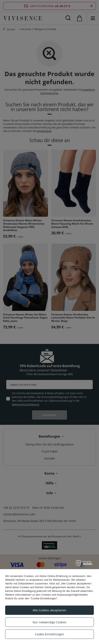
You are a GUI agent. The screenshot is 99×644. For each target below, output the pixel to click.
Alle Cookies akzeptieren (49, 610)
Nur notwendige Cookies (50, 622)
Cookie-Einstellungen (49, 634)
